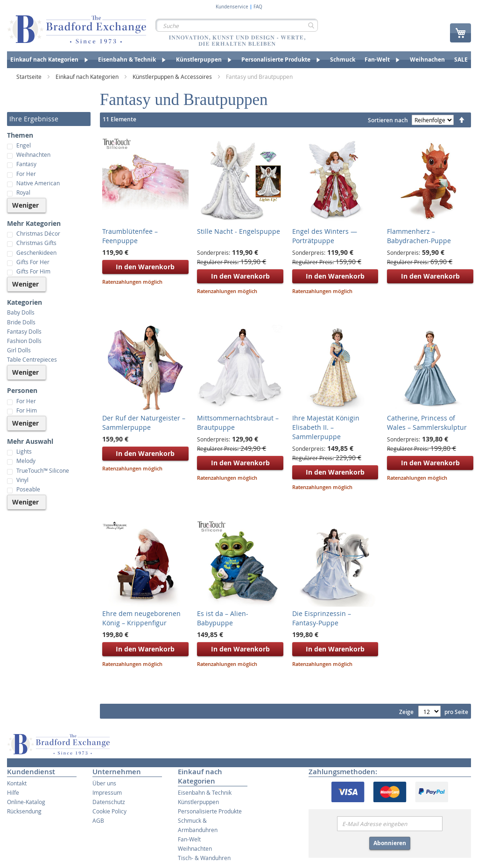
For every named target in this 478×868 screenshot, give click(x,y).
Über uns (104, 783)
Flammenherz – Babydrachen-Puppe (419, 236)
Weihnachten (195, 848)
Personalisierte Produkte (210, 811)
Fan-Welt (189, 839)
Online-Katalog (26, 802)
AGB (98, 820)
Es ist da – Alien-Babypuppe (223, 618)
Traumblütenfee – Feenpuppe (130, 236)
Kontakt (17, 783)
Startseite (30, 77)
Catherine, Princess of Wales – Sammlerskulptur (427, 423)
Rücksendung (24, 811)
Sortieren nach (388, 120)
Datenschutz (109, 802)
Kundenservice (232, 7)
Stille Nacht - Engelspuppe (239, 231)
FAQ (258, 7)
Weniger (25, 205)
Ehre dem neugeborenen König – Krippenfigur (141, 618)
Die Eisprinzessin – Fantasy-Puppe (322, 618)
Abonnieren (390, 843)
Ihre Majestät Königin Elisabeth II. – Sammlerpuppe (326, 427)
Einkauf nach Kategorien (88, 77)
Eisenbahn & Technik (205, 792)
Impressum (107, 792)
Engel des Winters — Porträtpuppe (325, 236)
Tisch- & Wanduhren (204, 858)
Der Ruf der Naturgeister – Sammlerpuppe (144, 423)
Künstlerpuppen (198, 802)
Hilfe (13, 792)
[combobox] (237, 25)
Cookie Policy (109, 811)
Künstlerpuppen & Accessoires (173, 77)
